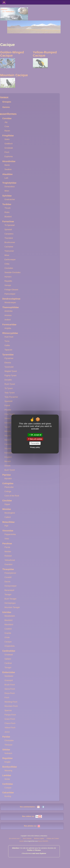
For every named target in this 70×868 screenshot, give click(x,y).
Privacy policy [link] (35, 447)
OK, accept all (35, 435)
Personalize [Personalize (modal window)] (35, 443)
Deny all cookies (35, 439)
